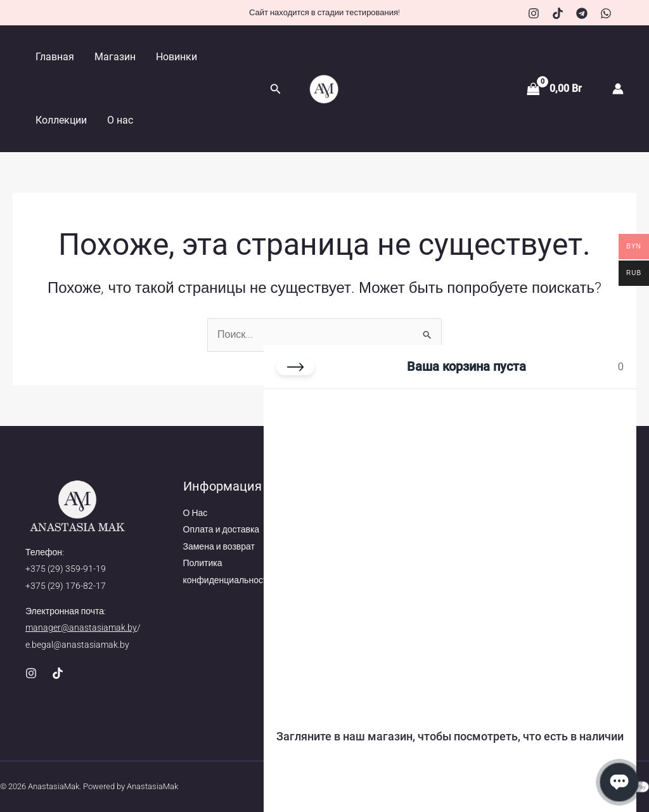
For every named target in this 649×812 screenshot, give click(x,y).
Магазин (115, 57)
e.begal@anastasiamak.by (77, 645)
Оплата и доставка (222, 529)
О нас (120, 120)
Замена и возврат (219, 546)
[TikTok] (558, 13)
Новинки (177, 57)
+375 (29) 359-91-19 (66, 569)
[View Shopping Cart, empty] (555, 89)
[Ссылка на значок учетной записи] (618, 89)
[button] (276, 89)
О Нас (196, 513)
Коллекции (61, 120)
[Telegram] (582, 13)
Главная (55, 57)
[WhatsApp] (606, 13)
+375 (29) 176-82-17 (66, 586)
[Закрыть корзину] (295, 367)
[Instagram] (534, 13)
